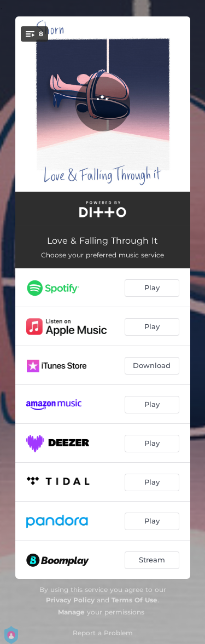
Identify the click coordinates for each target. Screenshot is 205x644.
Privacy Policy (70, 600)
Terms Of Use (134, 600)
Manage (71, 612)
